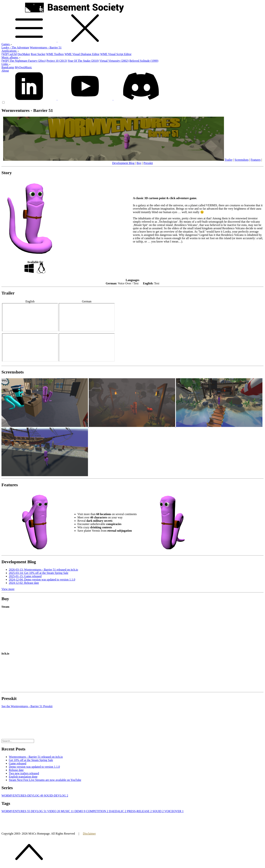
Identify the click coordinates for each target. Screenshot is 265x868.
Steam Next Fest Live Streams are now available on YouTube (45, 780)
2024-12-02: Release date (24, 583)
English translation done (23, 777)
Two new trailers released (24, 773)
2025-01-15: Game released (25, 576)
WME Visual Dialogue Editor (82, 54)
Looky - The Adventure (15, 47)
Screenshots (241, 160)
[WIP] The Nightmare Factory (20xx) (24, 61)
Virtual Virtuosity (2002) (114, 61)
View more (8, 589)
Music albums (11, 57)
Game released (18, 763)
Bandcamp (8, 67)
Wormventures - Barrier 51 (46, 47)
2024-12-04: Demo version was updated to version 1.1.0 (42, 579)
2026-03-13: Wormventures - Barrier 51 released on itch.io (43, 570)
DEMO (80, 811)
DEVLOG (39, 811)
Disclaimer (89, 834)
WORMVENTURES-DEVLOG (23, 796)
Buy (139, 163)
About (5, 71)
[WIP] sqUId (9, 54)
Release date (16, 770)
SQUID (158, 811)
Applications (10, 51)
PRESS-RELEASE (140, 811)
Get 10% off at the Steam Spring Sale (31, 760)
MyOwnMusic (23, 67)
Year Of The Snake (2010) (83, 61)
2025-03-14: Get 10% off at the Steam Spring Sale (39, 573)
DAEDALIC (118, 811)
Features (256, 160)
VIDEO (54, 811)
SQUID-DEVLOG (56, 796)
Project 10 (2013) (57, 61)
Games (7, 44)
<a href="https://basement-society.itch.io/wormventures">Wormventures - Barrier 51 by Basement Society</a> (52, 674)
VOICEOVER (174, 811)
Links (6, 64)
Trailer (228, 160)
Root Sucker (38, 54)
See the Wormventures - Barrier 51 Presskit (27, 706)
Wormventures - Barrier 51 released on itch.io (36, 757)
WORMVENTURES (16, 811)
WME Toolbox (55, 54)
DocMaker (24, 54)
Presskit (148, 163)
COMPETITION (98, 811)
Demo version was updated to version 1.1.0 (34, 767)
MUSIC (68, 811)
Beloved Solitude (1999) (144, 61)
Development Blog (123, 163)
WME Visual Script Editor (116, 54)
